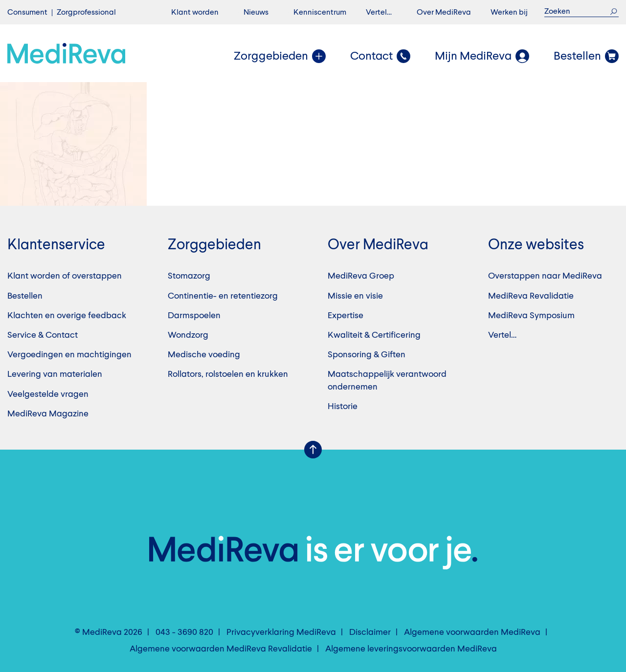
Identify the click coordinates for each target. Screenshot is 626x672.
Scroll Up (313, 450)
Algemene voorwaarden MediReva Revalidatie (221, 649)
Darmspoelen (194, 316)
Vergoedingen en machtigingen (69, 355)
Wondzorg (188, 335)
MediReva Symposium (531, 316)
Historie (343, 407)
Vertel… (379, 13)
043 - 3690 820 (184, 632)
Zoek (614, 11)
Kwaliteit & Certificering (374, 335)
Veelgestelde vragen (48, 394)
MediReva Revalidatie (531, 296)
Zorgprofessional (86, 13)
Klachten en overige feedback (67, 316)
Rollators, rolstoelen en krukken (228, 374)
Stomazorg (189, 276)
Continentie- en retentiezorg (223, 296)
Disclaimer (370, 632)
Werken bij (509, 13)
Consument (27, 13)
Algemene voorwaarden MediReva (472, 632)
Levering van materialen (55, 374)
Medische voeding (204, 355)
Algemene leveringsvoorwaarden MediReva (411, 649)
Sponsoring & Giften (367, 355)
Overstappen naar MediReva (545, 276)
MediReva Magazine (48, 414)
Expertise (346, 316)
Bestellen (25, 296)
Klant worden (195, 13)
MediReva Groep (361, 276)
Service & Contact (43, 335)
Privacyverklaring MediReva (281, 632)
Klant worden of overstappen (65, 276)
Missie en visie (355, 296)
